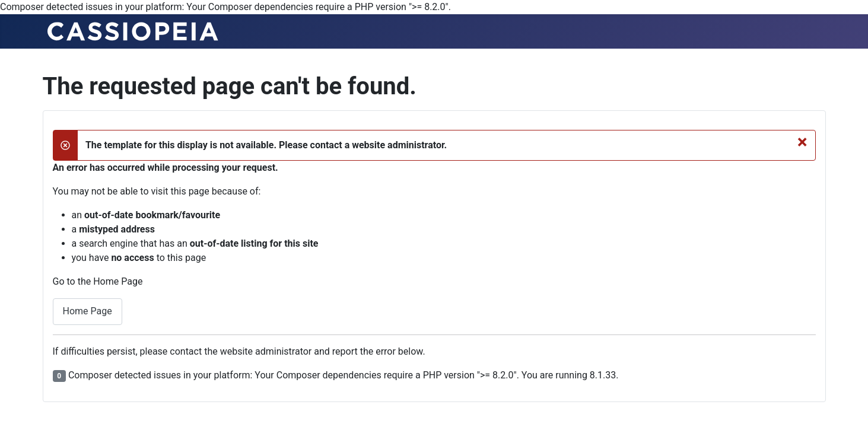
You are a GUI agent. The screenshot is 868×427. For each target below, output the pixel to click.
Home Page (88, 311)
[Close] (802, 142)
